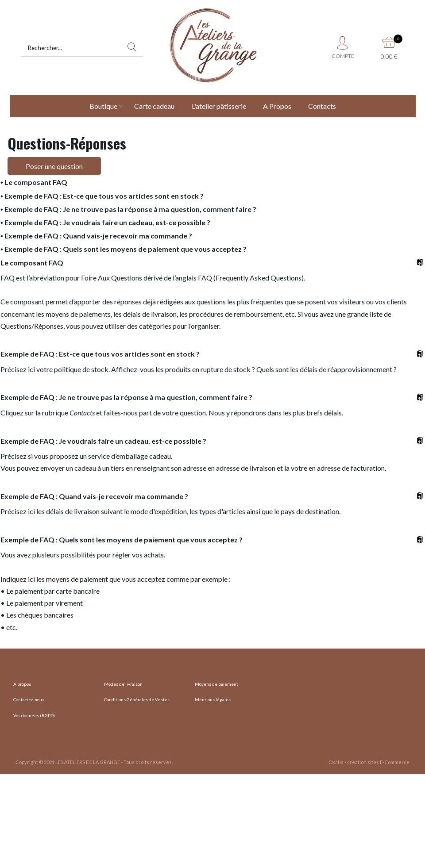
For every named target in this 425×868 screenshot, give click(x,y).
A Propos (277, 106)
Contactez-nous (29, 699)
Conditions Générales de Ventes (137, 699)
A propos (22, 684)
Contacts (322, 106)
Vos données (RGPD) (34, 715)
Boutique (103, 106)
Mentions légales (213, 699)
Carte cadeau (154, 106)
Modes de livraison (123, 684)
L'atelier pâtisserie (219, 106)
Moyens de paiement (216, 684)
